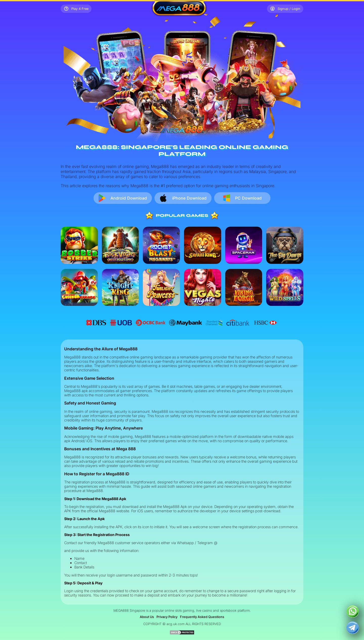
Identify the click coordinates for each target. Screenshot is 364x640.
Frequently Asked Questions (202, 617)
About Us (147, 617)
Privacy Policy (167, 617)
